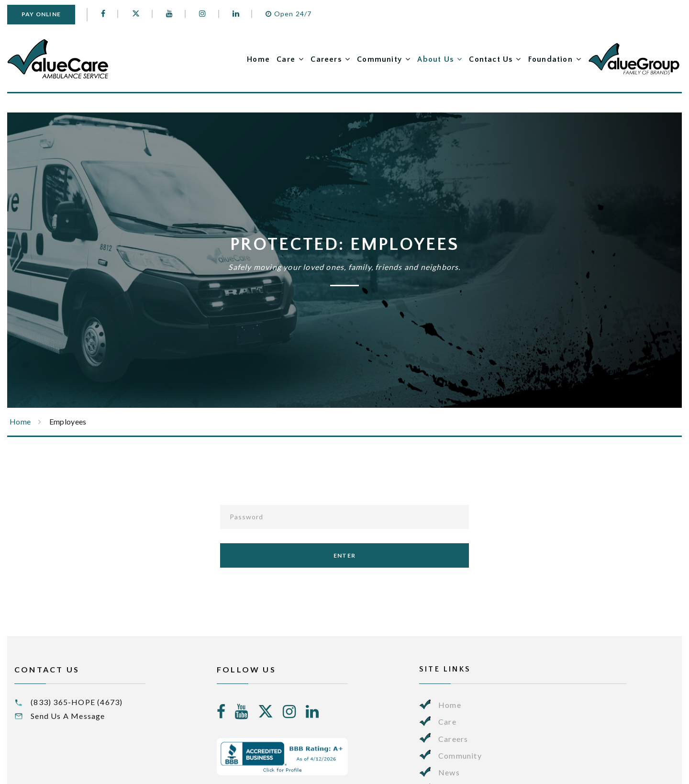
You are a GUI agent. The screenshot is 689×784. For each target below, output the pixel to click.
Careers (326, 59)
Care (286, 59)
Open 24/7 (289, 14)
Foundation (550, 59)
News (449, 772)
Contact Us (491, 59)
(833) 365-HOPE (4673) (77, 702)
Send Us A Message (68, 716)
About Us (435, 59)
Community (379, 59)
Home (258, 59)
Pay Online (41, 14)
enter (344, 555)
